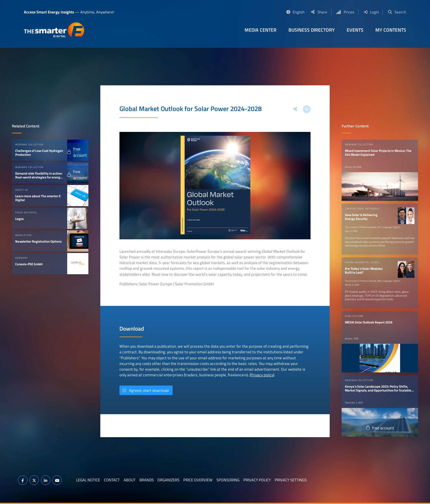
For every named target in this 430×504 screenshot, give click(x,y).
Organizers (168, 480)
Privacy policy (262, 375)
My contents (391, 30)
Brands (147, 480)
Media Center (261, 30)
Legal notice (88, 480)
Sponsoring (228, 480)
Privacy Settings (291, 480)
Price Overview (198, 480)
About (130, 480)
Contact (112, 480)
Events (355, 30)
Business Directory (312, 30)
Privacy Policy (257, 480)
